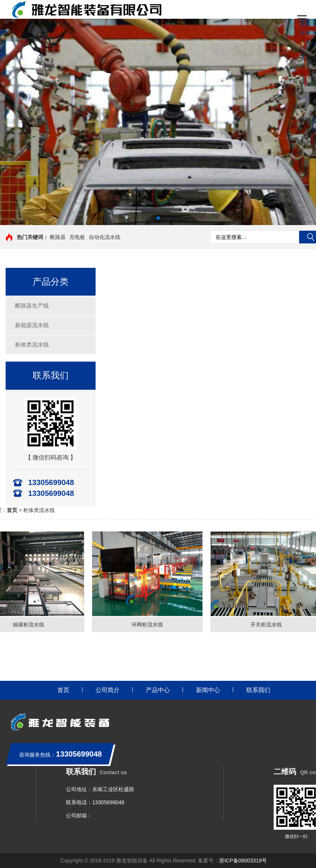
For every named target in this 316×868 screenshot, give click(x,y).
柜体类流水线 (32, 345)
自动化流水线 (105, 237)
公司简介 (108, 690)
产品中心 (158, 690)
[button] (158, 218)
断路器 (58, 237)
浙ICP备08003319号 (243, 860)
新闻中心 (208, 690)
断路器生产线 (32, 306)
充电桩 (77, 237)
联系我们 (258, 690)
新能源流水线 (32, 325)
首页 (63, 690)
